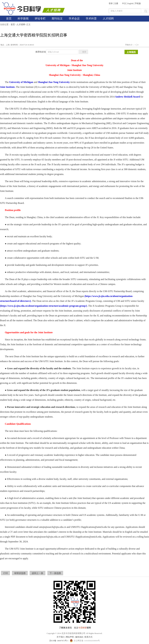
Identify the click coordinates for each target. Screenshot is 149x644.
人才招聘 (108, 19)
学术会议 (74, 19)
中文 (124, 3)
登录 (111, 3)
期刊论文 (57, 19)
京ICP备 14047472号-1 (59, 641)
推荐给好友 (41, 52)
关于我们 (61, 637)
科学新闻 (23, 19)
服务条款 (79, 637)
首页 (9, 19)
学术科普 (91, 19)
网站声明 (70, 637)
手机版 (138, 3)
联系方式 (88, 637)
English (130, 3)
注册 (116, 3)
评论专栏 (40, 19)
